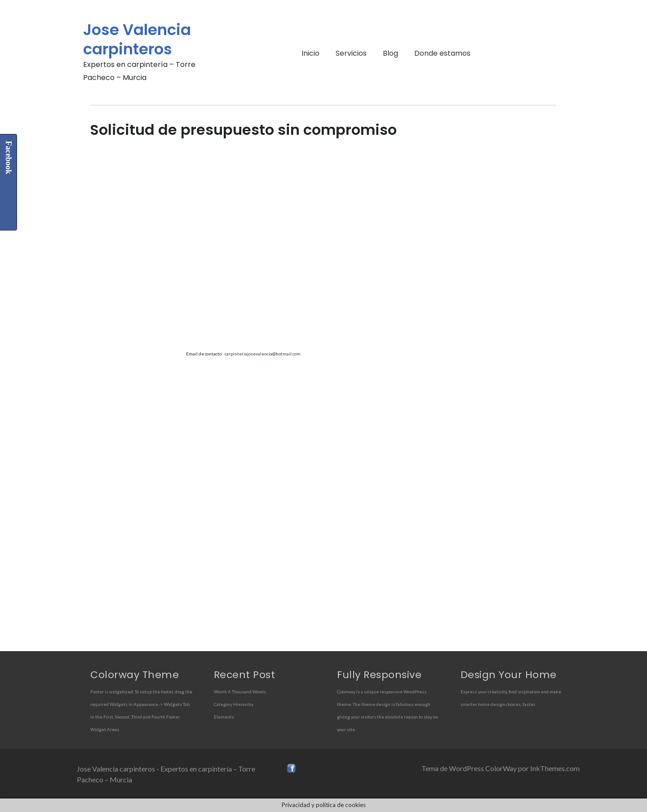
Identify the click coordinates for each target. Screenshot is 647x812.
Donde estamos (442, 53)
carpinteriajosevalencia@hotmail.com (263, 354)
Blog (390, 53)
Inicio (310, 53)
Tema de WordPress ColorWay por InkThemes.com (501, 768)
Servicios (351, 53)
